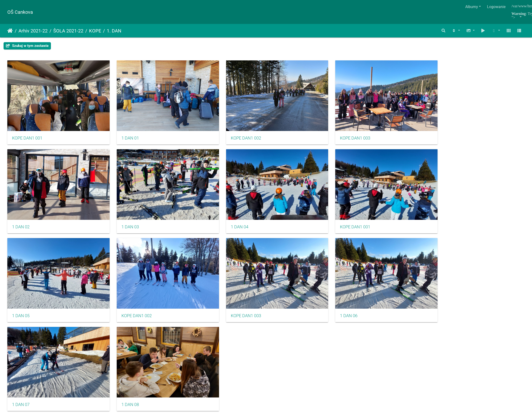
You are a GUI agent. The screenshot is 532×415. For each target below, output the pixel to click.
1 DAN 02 (371, 123)
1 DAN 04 (21, 197)
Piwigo (276, 289)
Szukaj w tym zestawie (27, 46)
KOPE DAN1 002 (202, 123)
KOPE (95, 31)
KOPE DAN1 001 (27, 123)
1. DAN (114, 31)
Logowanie (496, 7)
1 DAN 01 (108, 123)
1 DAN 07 (21, 270)
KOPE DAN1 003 (289, 123)
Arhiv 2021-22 (33, 31)
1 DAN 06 (458, 197)
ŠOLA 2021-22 (68, 31)
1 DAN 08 (108, 270)
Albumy (472, 7)
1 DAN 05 (196, 197)
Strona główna (10, 31)
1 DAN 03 (458, 123)
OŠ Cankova (20, 12)
